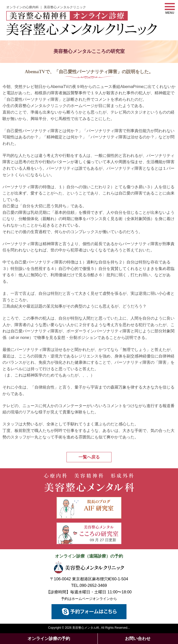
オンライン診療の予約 (49, 639)
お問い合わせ (138, 639)
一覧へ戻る (89, 457)
